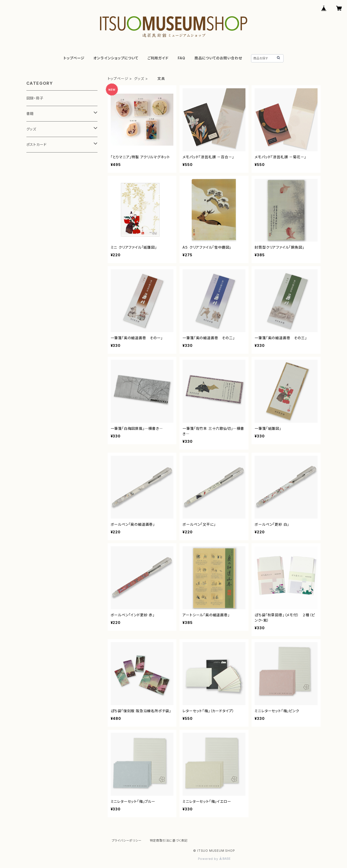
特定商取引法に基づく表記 (169, 840)
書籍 (30, 114)
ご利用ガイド (158, 58)
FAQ (181, 58)
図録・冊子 (35, 98)
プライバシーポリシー (127, 840)
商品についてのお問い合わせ (218, 58)
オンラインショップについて (116, 58)
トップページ (74, 58)
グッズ (139, 79)
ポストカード (37, 144)
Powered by (214, 859)
